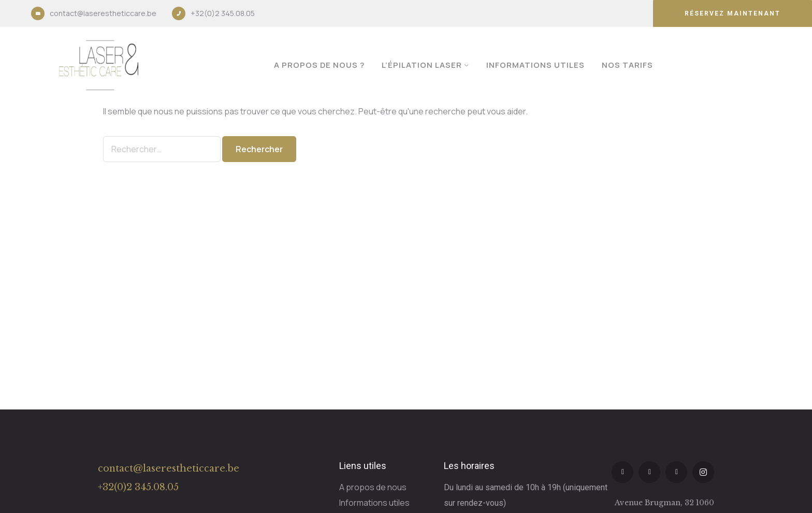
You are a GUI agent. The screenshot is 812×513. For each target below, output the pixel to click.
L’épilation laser (422, 65)
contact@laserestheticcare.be (103, 13)
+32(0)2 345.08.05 (223, 13)
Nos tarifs (627, 65)
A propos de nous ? (319, 65)
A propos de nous (373, 487)
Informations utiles (535, 65)
